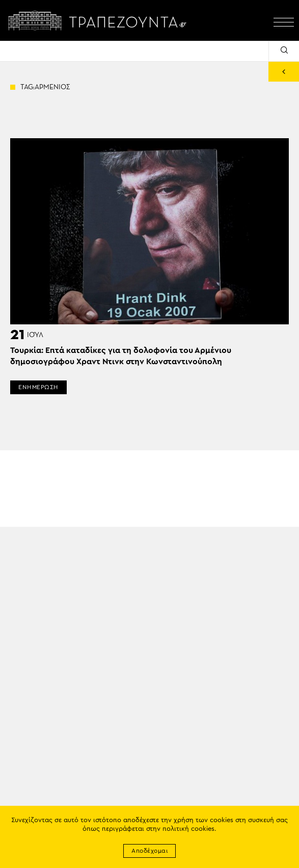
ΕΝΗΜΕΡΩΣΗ (38, 387)
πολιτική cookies (188, 829)
